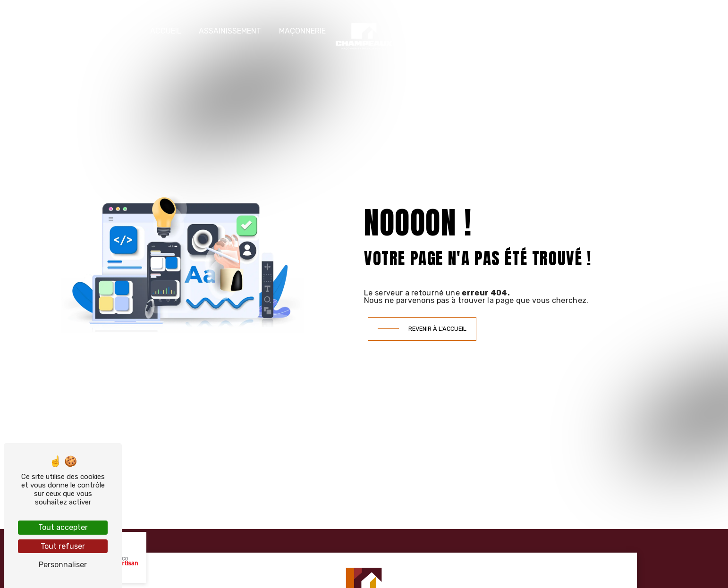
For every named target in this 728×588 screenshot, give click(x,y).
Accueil (166, 31)
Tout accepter (63, 527)
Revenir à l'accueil (437, 329)
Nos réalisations (512, 31)
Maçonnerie (302, 31)
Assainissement (230, 31)
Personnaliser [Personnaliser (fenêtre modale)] (63, 565)
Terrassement (431, 31)
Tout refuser (63, 546)
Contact (581, 31)
